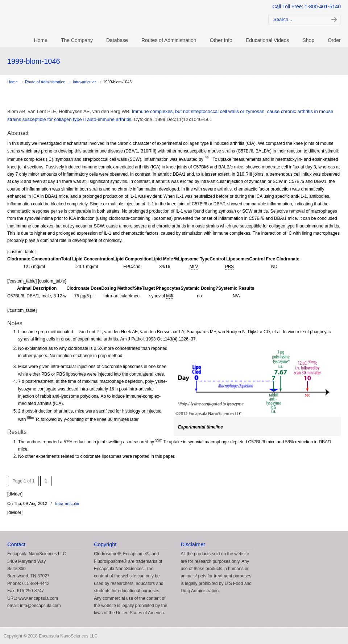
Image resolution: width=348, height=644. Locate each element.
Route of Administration (45, 82)
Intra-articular (84, 82)
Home (13, 82)
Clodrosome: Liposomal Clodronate (127, 18)
